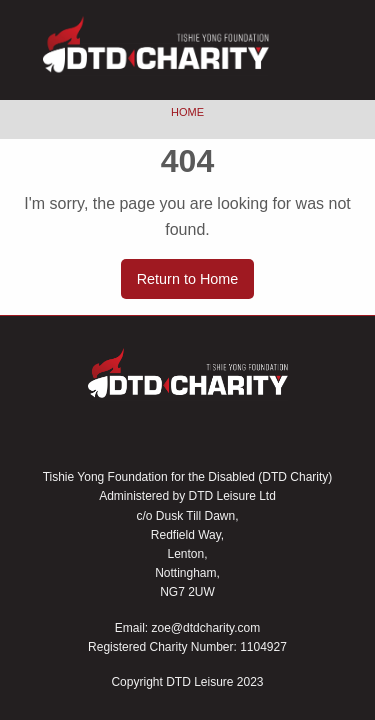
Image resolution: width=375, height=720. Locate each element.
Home (187, 112)
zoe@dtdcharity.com (206, 628)
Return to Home (188, 279)
